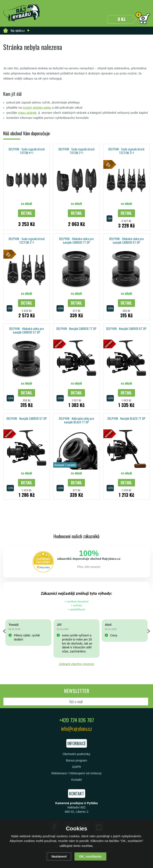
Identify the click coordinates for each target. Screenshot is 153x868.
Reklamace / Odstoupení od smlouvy (76, 773)
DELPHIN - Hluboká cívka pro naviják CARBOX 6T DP (126, 240)
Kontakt (76, 780)
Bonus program (76, 760)
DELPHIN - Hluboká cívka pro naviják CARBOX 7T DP (76, 240)
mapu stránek (27, 113)
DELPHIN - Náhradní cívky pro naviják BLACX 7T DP (76, 420)
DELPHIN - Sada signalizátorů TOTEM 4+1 (27, 151)
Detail (27, 213)
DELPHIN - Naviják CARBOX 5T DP (27, 418)
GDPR (77, 767)
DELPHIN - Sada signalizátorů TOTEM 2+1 (76, 151)
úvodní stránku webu (37, 108)
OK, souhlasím (90, 856)
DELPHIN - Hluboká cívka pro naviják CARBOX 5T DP (27, 330)
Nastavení (59, 856)
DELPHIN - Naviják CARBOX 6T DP (126, 328)
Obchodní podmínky (76, 754)
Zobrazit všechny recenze (77, 664)
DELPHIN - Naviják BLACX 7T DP (126, 418)
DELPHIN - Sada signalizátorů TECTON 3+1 (126, 151)
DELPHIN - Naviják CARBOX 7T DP (76, 328)
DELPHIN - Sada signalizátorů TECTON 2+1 (27, 240)
